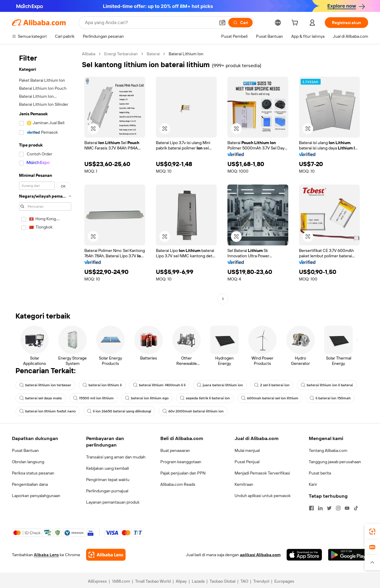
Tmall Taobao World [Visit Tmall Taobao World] (153, 581)
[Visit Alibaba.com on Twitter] (329, 508)
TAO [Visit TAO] (244, 581)
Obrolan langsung (28, 462)
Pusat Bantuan (25, 450)
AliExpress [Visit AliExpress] (97, 581)
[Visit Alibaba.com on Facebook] (311, 508)
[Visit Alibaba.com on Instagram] (338, 508)
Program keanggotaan (181, 462)
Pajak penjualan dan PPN (183, 473)
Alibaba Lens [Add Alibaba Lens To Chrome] (46, 555)
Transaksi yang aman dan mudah (116, 457)
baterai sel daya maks (41, 398)
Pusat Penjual (247, 462)
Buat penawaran (175, 450)
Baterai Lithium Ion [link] (186, 54)
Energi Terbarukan (121, 54)
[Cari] (240, 23)
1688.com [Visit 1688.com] (121, 581)
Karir (313, 484)
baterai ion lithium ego (147, 398)
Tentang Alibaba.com (328, 450)
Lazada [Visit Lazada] (198, 581)
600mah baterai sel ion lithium (270, 398)
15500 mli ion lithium (93, 398)
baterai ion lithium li (102, 385)
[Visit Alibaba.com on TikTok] (356, 508)
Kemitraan (244, 484)
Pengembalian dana (30, 484)
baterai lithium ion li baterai (327, 385)
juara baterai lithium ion (220, 385)
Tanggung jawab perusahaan (335, 462)
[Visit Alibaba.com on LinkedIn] (320, 508)
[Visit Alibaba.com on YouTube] (347, 508)
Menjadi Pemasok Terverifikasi (262, 473)
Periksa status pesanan (33, 473)
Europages (284, 581)
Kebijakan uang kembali (107, 468)
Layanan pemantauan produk (113, 502)
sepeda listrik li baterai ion (205, 398)
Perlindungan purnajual (107, 491)
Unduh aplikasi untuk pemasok (263, 496)
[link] (372, 532)
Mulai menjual (247, 450)
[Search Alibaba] (149, 23)
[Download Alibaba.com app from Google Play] (348, 555)
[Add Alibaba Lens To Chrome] (106, 555)
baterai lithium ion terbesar (45, 385)
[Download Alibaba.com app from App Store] (304, 555)
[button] (222, 23)
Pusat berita (320, 473)
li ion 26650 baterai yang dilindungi (119, 411)
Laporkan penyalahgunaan (36, 496)
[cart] (296, 23)
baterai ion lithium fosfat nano (47, 411)
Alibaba (89, 54)
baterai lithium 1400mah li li (159, 385)
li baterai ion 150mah (330, 398)
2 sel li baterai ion (272, 385)
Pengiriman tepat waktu (108, 480)
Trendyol (261, 581)
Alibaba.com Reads (178, 484)
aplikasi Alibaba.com (260, 555)
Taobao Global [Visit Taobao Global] (223, 581)
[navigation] (45, 177)
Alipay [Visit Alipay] (181, 581)
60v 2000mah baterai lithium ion (193, 411)
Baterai (153, 54)
